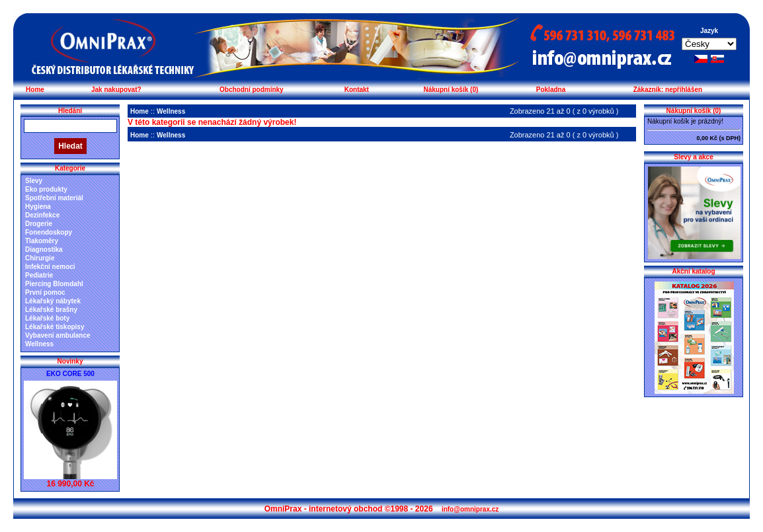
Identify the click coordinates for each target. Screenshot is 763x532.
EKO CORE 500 (70, 374)
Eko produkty (46, 189)
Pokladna (551, 90)
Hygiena (38, 207)
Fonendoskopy (49, 232)
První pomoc (45, 292)
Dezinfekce (42, 215)
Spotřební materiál (54, 198)
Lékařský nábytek (53, 301)
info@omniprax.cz (470, 509)
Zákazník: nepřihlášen (668, 90)
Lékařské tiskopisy (55, 327)
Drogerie (39, 224)
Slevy (34, 181)
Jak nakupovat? (116, 90)
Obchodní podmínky (252, 90)
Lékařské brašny (51, 310)
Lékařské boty (47, 318)
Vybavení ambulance (58, 335)
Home (35, 90)
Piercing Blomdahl (54, 284)
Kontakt (357, 90)
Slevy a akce (694, 157)
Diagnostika (44, 249)
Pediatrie (39, 275)
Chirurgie (40, 258)
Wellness (39, 344)
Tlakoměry (42, 241)
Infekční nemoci (50, 267)
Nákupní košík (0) (451, 90)
